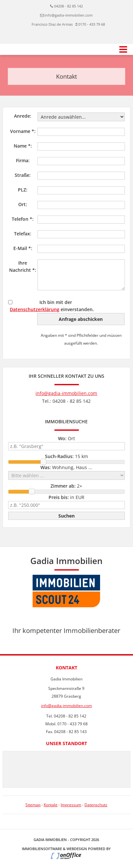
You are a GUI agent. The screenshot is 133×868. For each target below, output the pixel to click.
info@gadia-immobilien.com (69, 15)
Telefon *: (23, 219)
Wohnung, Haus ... (66, 467)
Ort (66, 438)
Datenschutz (96, 805)
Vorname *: (23, 131)
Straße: (23, 175)
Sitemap (33, 805)
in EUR (66, 497)
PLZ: (23, 190)
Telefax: (23, 234)
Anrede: (23, 116)
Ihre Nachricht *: (23, 266)
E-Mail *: (23, 248)
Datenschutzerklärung (35, 309)
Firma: (23, 160)
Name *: (23, 146)
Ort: (23, 204)
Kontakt (51, 805)
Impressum (71, 805)
